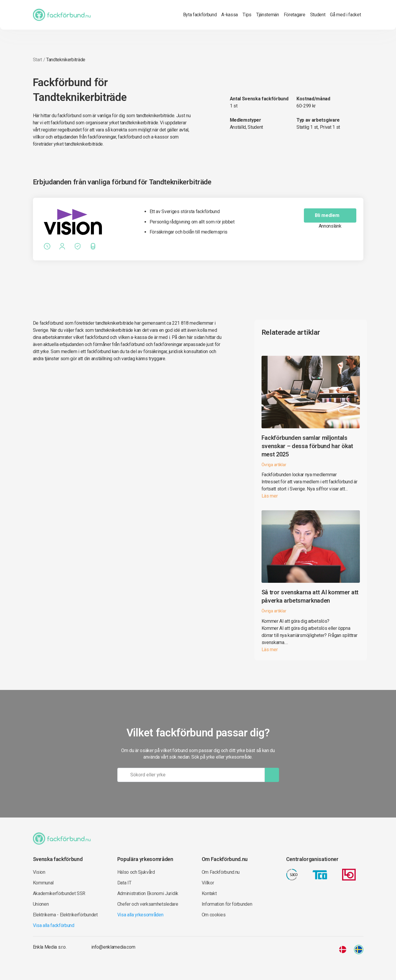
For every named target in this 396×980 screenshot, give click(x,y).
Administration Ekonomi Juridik (148, 893)
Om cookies (214, 915)
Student (318, 15)
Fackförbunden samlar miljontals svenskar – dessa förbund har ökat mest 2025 (307, 446)
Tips (247, 15)
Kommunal (43, 883)
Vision (39, 872)
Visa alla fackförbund (54, 925)
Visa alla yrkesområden (140, 915)
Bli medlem (332, 215)
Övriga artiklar (274, 465)
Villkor (208, 883)
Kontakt (209, 893)
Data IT (124, 883)
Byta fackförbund (200, 15)
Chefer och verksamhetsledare (148, 904)
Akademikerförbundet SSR (59, 893)
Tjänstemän (268, 15)
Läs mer (270, 496)
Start (37, 60)
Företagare (295, 15)
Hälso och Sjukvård (136, 872)
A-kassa (230, 15)
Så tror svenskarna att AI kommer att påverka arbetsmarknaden (310, 596)
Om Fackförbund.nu (221, 872)
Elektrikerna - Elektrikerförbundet (65, 915)
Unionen (41, 904)
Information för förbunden (227, 904)
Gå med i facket (345, 15)
